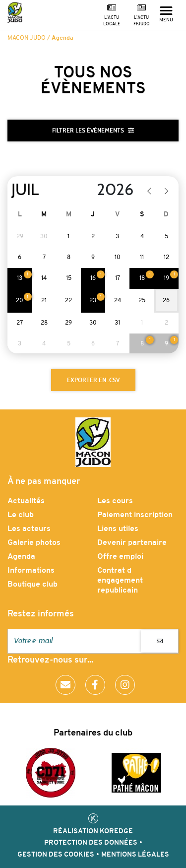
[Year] (109, 190)
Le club (21, 515)
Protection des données (91, 843)
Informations (31, 571)
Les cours (115, 501)
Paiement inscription (135, 515)
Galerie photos (34, 543)
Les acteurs (29, 529)
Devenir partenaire (132, 543)
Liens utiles (118, 529)
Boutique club (32, 585)
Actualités (26, 501)
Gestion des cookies (56, 855)
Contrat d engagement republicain (120, 581)
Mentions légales (135, 855)
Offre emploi (120, 557)
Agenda (21, 557)
